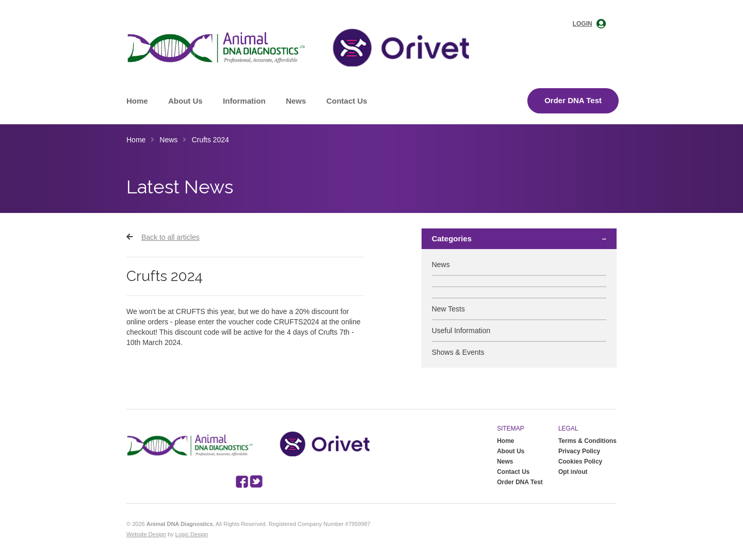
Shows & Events (458, 352)
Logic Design (192, 534)
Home (137, 101)
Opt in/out (573, 472)
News (296, 101)
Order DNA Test (573, 100)
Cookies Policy (580, 462)
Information (244, 101)
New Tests (448, 309)
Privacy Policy (579, 451)
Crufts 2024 (210, 140)
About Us (185, 101)
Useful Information (461, 331)
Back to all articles (171, 237)
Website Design (146, 534)
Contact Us (346, 101)
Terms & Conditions (587, 441)
